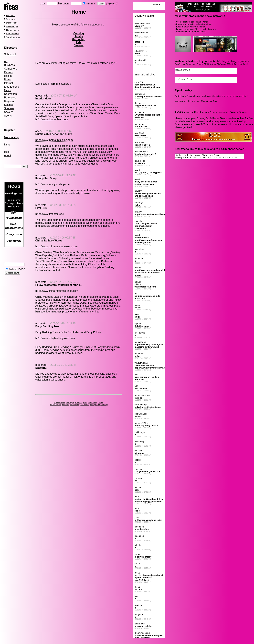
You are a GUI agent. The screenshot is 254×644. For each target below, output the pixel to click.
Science (9, 105)
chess (231, 151)
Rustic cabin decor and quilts (54, 134)
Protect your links (209, 103)
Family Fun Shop (46, 178)
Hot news (11, 16)
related (104, 63)
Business (9, 65)
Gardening (79, 39)
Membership (11, 137)
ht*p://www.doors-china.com (52, 119)
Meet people (12, 26)
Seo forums (11, 19)
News (7, 90)
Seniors (79, 45)
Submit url (10, 54)
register (110, 4)
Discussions (12, 23)
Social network (13, 37)
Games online (60, 403)
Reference (10, 98)
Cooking (79, 33)
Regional (9, 101)
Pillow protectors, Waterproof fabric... (59, 285)
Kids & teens (11, 87)
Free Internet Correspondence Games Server (220, 114)
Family (79, 36)
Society (8, 112)
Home (8, 79)
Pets (79, 42)
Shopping (10, 108)
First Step (42, 208)
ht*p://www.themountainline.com (54, 140)
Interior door (43, 99)
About (8, 155)
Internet (9, 83)
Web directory (13, 34)
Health (8, 76)
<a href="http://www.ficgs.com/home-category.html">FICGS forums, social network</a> (214, 159)
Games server (13, 30)
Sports (8, 116)
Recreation (10, 94)
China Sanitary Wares (49, 241)
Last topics (70, 403)
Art (6, 61)
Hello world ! (210, 72)
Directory (11, 48)
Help (7, 152)
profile (193, 16)
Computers (11, 69)
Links (7, 145)
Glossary (79, 403)
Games (8, 72)
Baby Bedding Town (48, 326)
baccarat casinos (105, 374)
